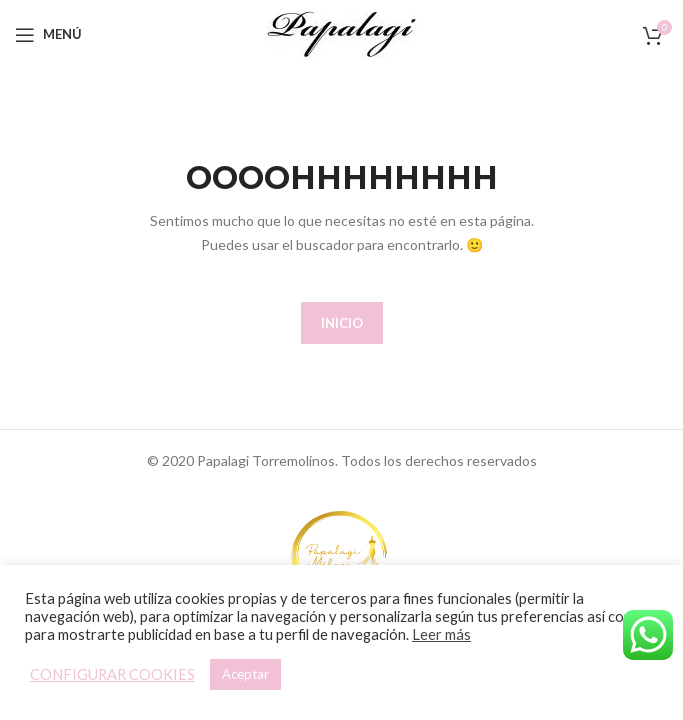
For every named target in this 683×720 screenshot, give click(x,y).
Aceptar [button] (245, 674)
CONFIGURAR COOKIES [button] (112, 674)
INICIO (342, 323)
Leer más (441, 634)
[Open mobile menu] (48, 35)
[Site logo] (342, 32)
